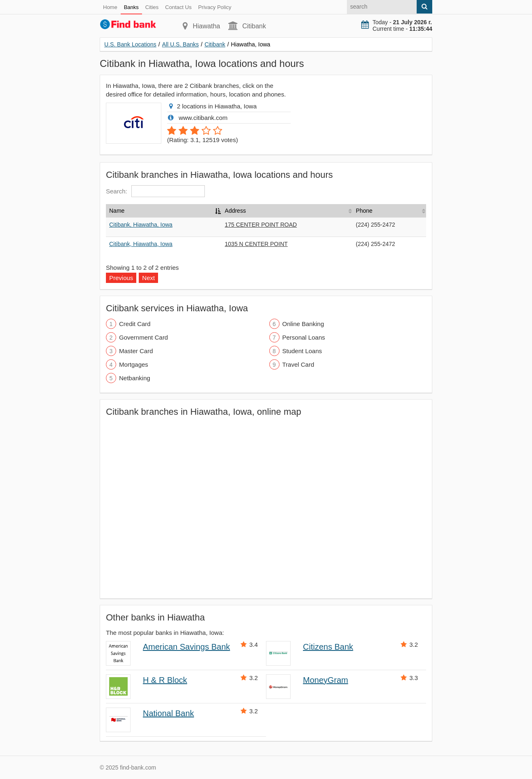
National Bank (169, 713)
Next (148, 278)
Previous (121, 278)
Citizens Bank (328, 647)
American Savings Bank (186, 647)
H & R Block (165, 680)
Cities (152, 7)
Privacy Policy (215, 7)
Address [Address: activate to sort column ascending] (235, 211)
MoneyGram (326, 680)
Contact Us (178, 7)
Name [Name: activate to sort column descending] (117, 211)
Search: (155, 191)
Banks (131, 7)
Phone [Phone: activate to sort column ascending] (364, 211)
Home (110, 7)
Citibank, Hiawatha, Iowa (141, 225)
